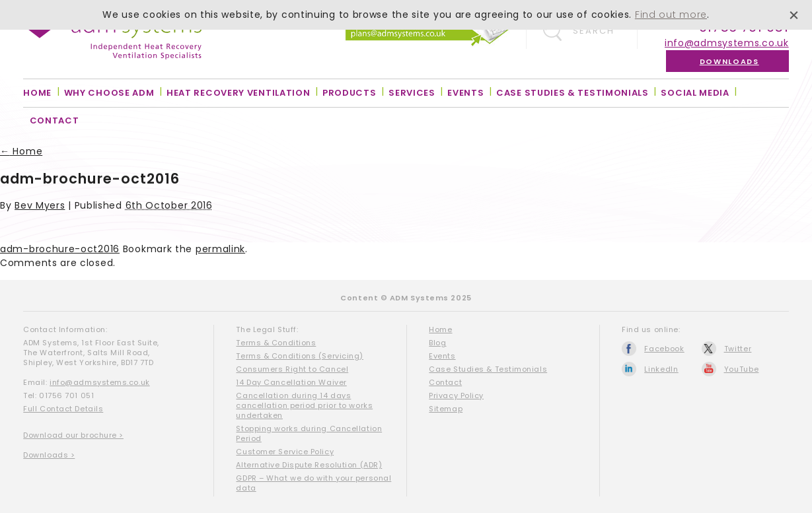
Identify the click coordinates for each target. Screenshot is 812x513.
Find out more (671, 15)
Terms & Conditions (276, 343)
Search (594, 31)
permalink (220, 249)
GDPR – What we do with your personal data (314, 483)
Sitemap (446, 409)
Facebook (664, 349)
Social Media (695, 93)
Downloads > (49, 455)
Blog (437, 343)
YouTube (742, 369)
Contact (55, 120)
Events (465, 93)
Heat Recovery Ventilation (239, 93)
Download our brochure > (73, 435)
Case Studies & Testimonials (572, 93)
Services (412, 93)
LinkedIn (661, 369)
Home (37, 93)
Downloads (729, 61)
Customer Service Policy (285, 452)
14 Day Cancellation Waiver (291, 382)
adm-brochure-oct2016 (60, 249)
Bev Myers (40, 205)
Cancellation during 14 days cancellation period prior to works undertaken (304, 405)
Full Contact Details (63, 409)
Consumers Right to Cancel (292, 369)
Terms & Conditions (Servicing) (300, 356)
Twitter (738, 349)
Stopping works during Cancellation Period (309, 433)
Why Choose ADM (109, 93)
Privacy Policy (456, 395)
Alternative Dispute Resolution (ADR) (309, 465)
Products (350, 93)
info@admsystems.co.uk (727, 43)
